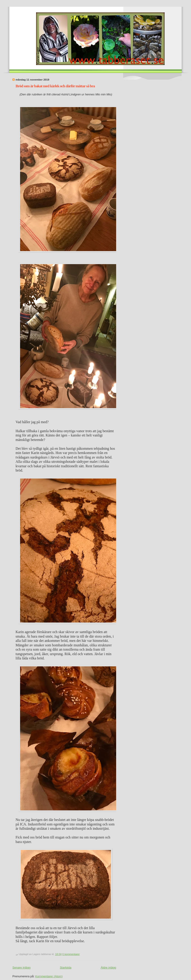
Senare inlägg (21, 968)
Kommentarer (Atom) (49, 976)
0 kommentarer (71, 954)
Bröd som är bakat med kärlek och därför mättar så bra (55, 86)
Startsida (66, 968)
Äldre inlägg (108, 968)
